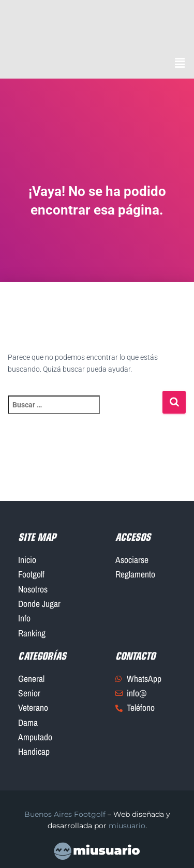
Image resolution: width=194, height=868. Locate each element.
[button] (180, 64)
